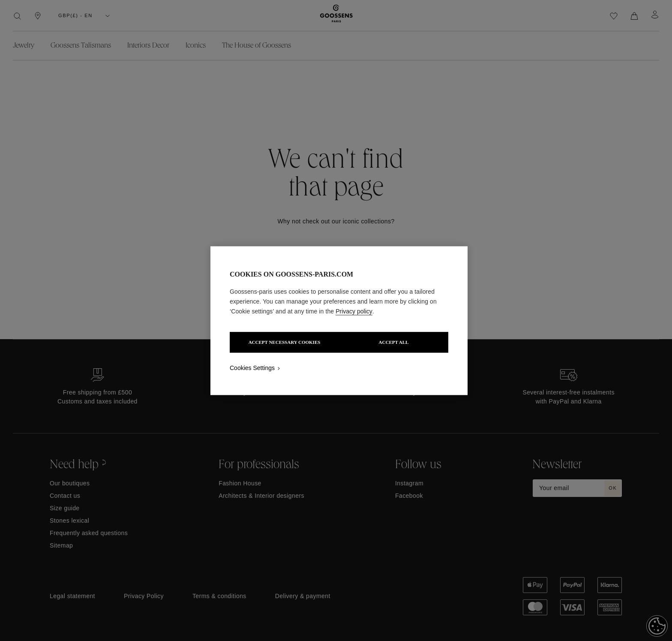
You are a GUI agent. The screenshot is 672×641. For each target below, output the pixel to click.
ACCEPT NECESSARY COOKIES (283, 342)
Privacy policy (354, 311)
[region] (339, 320)
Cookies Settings (252, 368)
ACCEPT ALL (395, 342)
